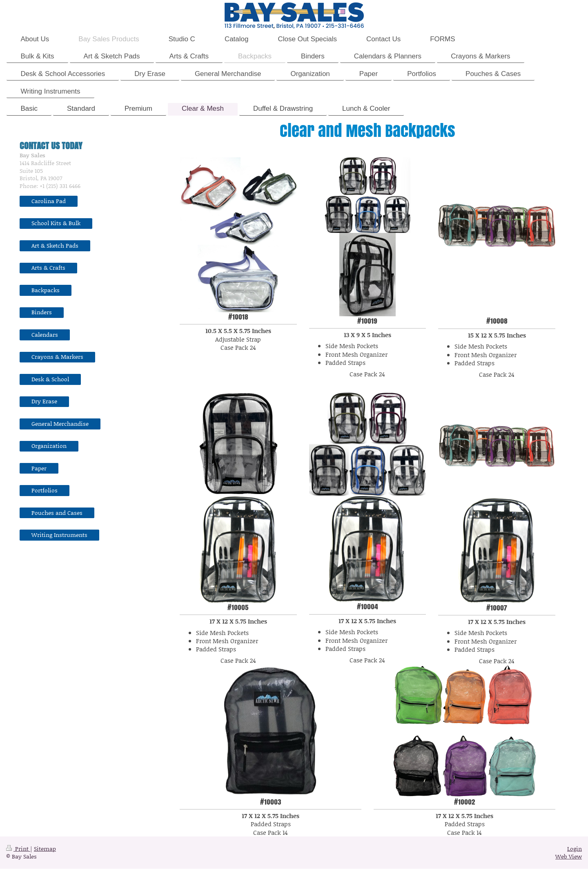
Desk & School (50, 379)
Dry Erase (44, 401)
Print (18, 849)
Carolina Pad (49, 201)
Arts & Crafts (48, 267)
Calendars (45, 334)
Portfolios (45, 490)
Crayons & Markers (57, 357)
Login (575, 849)
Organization (49, 446)
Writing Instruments (59, 535)
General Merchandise (60, 424)
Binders (42, 312)
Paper (39, 468)
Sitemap (45, 849)
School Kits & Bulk (56, 223)
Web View (569, 856)
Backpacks (46, 290)
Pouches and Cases (57, 513)
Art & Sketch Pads (55, 245)
